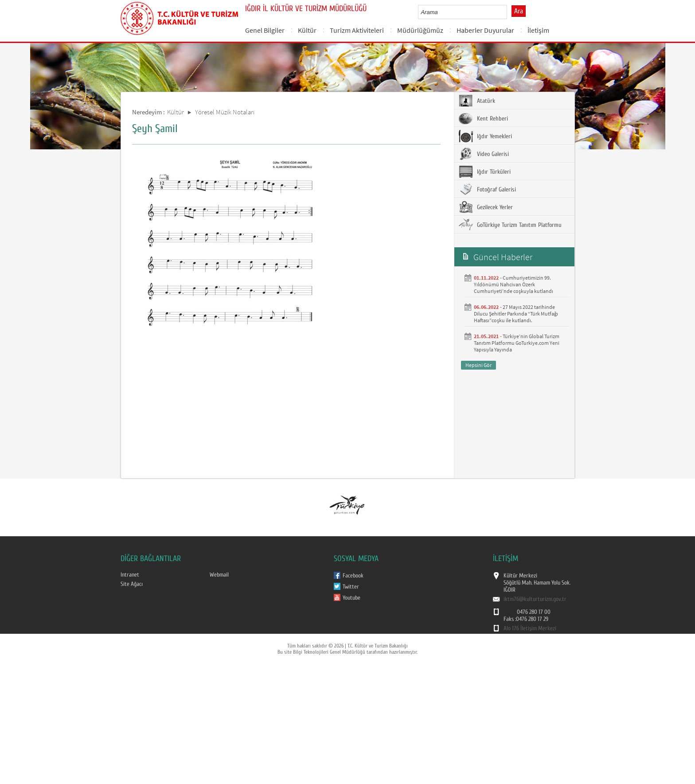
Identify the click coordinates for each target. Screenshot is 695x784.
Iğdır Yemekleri (485, 136)
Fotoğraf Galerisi (487, 189)
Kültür (307, 30)
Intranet (130, 575)
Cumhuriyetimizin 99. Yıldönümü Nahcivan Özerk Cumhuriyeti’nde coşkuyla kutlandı (513, 284)
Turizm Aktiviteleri (357, 30)
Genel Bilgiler (265, 30)
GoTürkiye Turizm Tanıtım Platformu (510, 225)
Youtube (351, 598)
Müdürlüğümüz (420, 30)
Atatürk (477, 101)
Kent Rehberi (483, 118)
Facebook (353, 576)
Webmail (219, 575)
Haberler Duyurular (485, 30)
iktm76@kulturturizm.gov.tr (535, 599)
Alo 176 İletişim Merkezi (530, 628)
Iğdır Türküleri (485, 172)
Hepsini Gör (478, 365)
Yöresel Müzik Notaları (225, 112)
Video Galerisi (484, 154)
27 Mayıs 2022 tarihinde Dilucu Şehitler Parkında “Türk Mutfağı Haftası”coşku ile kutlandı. (516, 314)
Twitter (351, 587)
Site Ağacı (132, 584)
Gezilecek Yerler (486, 207)
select (510, 12)
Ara (519, 11)
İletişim (538, 30)
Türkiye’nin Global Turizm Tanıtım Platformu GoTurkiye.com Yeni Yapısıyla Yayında (517, 343)
